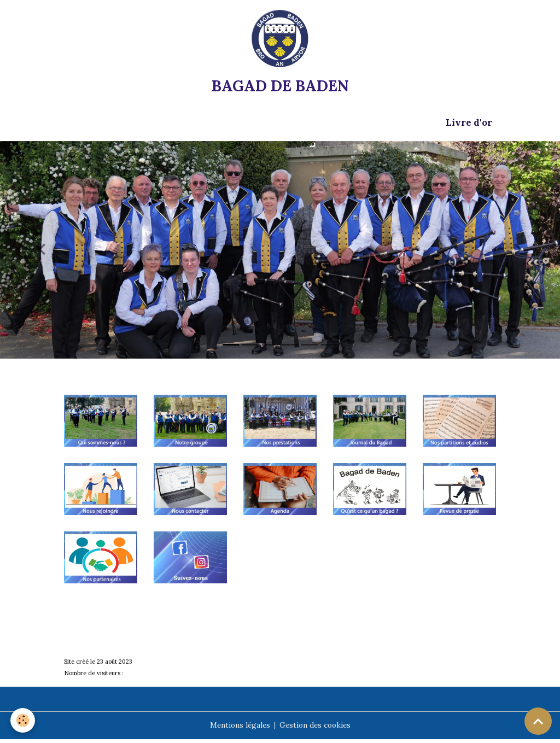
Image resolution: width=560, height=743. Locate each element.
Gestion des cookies (316, 729)
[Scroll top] (538, 721)
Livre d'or (469, 126)
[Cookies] (23, 720)
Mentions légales (238, 729)
